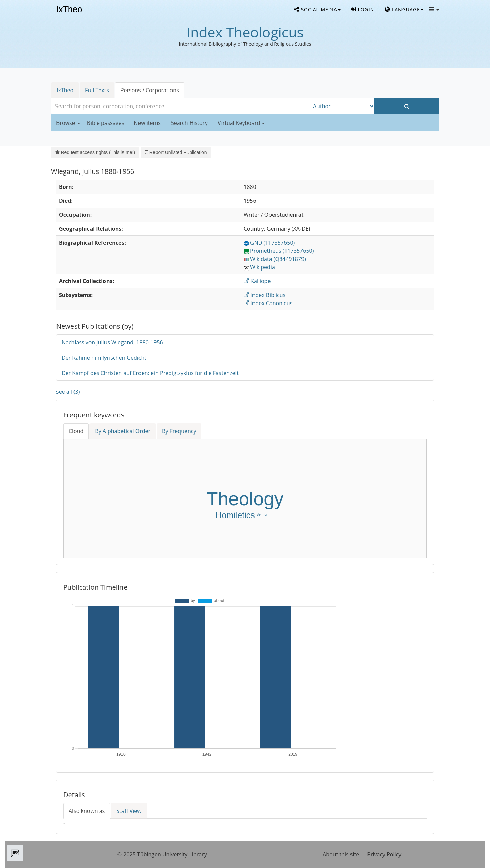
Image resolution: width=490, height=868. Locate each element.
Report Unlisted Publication (176, 152)
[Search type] (342, 106)
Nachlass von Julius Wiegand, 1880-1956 (112, 342)
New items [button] (147, 123)
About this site (341, 854)
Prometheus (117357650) (279, 251)
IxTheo (69, 10)
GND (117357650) (269, 243)
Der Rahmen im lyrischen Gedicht (104, 358)
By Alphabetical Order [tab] (123, 431)
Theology (245, 499)
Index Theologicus (245, 32)
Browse (68, 123)
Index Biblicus (265, 295)
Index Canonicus (268, 303)
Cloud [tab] (76, 431)
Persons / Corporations (150, 90)
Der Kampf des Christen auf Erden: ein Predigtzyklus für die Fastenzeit (150, 373)
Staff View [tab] (129, 811)
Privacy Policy (384, 854)
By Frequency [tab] (179, 431)
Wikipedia (259, 267)
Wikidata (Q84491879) (275, 259)
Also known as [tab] (87, 811)
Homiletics (235, 515)
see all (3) (68, 392)
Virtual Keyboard (241, 123)
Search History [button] (189, 123)
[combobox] (180, 106)
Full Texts (97, 90)
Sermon (263, 515)
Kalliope (257, 281)
